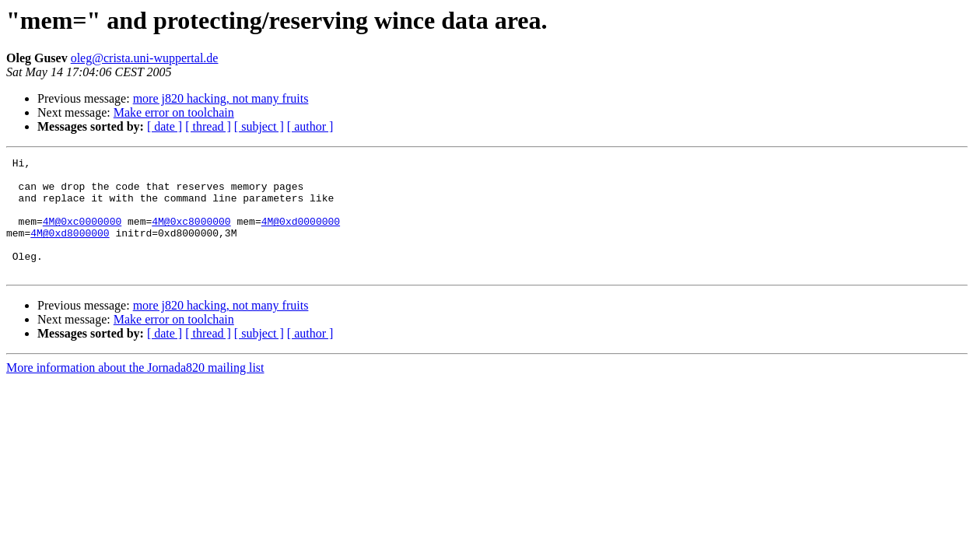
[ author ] (310, 126)
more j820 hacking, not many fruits (221, 98)
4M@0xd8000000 (70, 249)
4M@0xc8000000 (191, 235)
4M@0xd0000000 (301, 235)
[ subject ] (259, 126)
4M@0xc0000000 (82, 235)
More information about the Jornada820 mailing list (135, 391)
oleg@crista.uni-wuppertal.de (145, 58)
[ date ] (165, 126)
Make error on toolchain (174, 112)
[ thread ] (208, 126)
